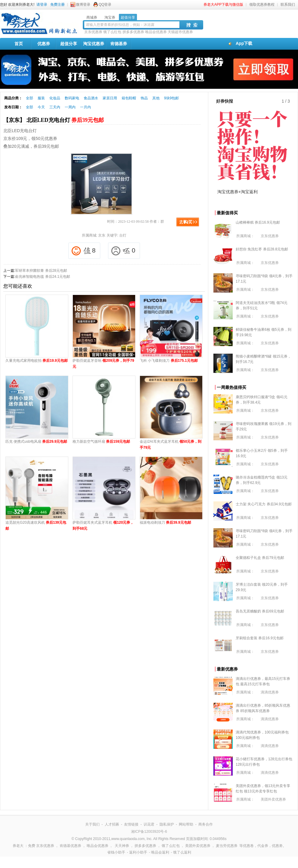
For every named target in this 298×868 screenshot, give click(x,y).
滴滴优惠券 (270, 692)
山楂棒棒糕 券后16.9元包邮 (258, 222)
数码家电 (72, 98)
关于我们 (92, 824)
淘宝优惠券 (94, 44)
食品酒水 (91, 98)
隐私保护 (167, 824)
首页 (19, 44)
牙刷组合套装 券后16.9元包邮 (260, 638)
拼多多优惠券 (133, 32)
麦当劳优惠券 (227, 846)
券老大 (18, 846)
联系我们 (288, 5)
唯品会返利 (160, 852)
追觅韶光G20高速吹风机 (36, 525)
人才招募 (112, 824)
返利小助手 (138, 852)
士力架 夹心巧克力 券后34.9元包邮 (264, 504)
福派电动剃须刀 (165, 522)
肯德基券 (119, 44)
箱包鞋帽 (129, 98)
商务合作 (206, 824)
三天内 (55, 107)
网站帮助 (186, 824)
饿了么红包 (112, 32)
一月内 (85, 107)
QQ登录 (105, 5)
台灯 (123, 235)
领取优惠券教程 (262, 5)
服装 (41, 98)
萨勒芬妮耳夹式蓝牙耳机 (103, 525)
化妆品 (55, 98)
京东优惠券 (93, 32)
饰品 (144, 98)
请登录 (42, 5)
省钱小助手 (116, 852)
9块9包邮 (171, 98)
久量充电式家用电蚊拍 (37, 361)
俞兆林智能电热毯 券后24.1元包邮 (43, 277)
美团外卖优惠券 (273, 799)
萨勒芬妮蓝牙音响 (103, 364)
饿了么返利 (182, 852)
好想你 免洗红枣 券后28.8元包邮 (262, 249)
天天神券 (122, 846)
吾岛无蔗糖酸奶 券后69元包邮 (260, 611)
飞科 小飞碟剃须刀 (169, 361)
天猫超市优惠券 (180, 32)
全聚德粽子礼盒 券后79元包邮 (260, 558)
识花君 (149, 824)
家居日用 (110, 98)
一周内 (70, 107)
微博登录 (83, 5)
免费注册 (57, 5)
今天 (41, 107)
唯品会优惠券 (156, 32)
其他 (156, 98)
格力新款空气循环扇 (101, 442)
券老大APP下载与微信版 (223, 5)
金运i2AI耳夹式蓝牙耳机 (171, 445)
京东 (102, 235)
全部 (29, 98)
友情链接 (131, 824)
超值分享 (69, 44)
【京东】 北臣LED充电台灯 (54, 120)
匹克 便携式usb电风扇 (36, 442)
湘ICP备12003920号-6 (149, 832)
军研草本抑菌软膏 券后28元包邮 (41, 271)
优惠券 (44, 44)
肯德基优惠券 (70, 846)
